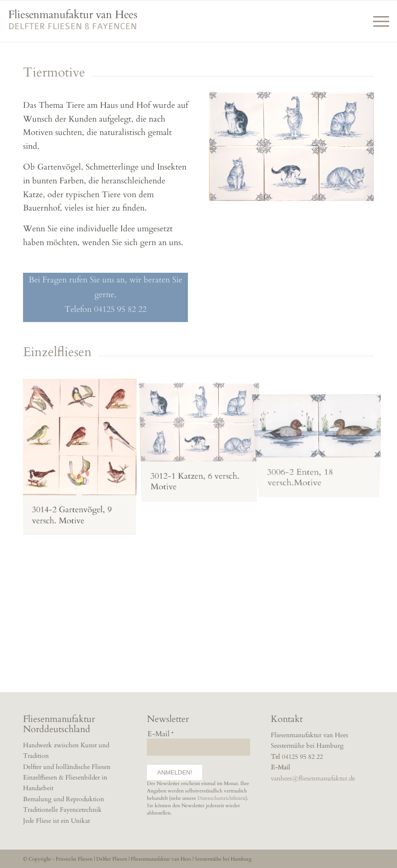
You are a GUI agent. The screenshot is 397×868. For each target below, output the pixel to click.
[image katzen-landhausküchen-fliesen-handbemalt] (203, 439)
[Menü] (377, 21)
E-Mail (161, 734)
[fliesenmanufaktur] (73, 25)
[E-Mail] (198, 747)
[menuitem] (377, 21)
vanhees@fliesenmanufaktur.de (313, 778)
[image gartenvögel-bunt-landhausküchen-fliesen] (83, 459)
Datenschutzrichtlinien (222, 798)
